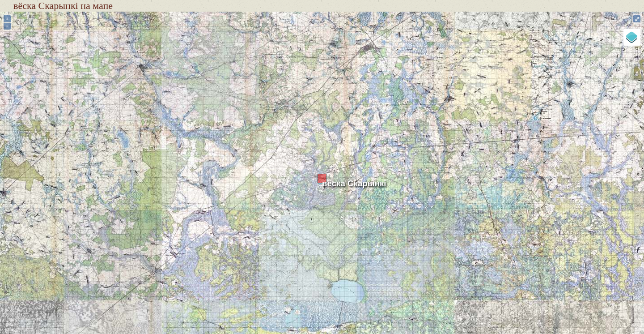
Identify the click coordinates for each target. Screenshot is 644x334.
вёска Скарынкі (354, 183)
